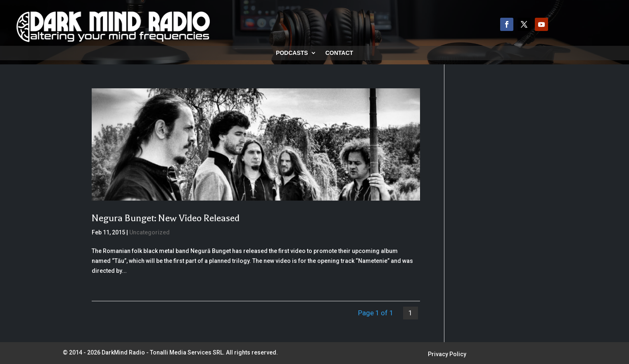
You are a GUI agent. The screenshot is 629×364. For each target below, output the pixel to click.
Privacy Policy (447, 354)
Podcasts (292, 53)
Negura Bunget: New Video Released (166, 218)
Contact (339, 53)
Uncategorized (150, 232)
